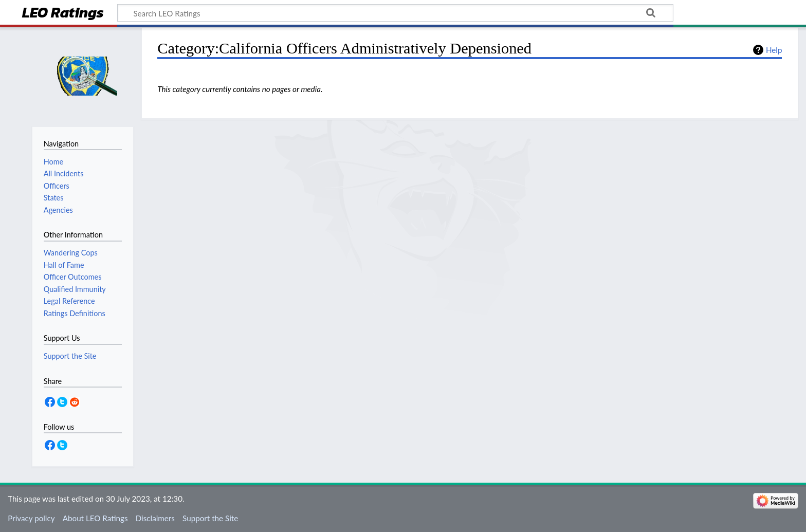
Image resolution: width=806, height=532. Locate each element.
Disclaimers (155, 518)
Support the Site (210, 518)
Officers (57, 186)
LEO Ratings (63, 14)
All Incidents (64, 173)
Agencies (58, 210)
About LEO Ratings (95, 518)
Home (53, 162)
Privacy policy (31, 518)
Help (774, 50)
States (54, 198)
